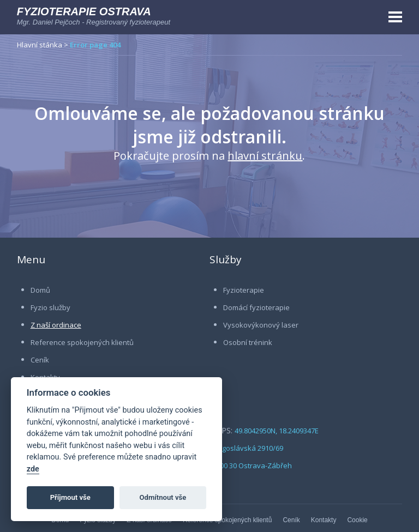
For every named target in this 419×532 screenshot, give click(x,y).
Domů (40, 290)
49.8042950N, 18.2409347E (277, 431)
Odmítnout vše (163, 497)
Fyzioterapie (244, 290)
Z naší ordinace (56, 325)
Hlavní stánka (40, 45)
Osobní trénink (248, 342)
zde (33, 469)
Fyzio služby (50, 307)
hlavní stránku (265, 156)
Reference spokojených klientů (82, 342)
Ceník (40, 360)
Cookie (357, 520)
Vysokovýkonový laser (261, 325)
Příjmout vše (70, 497)
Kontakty (324, 520)
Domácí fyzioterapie (256, 307)
